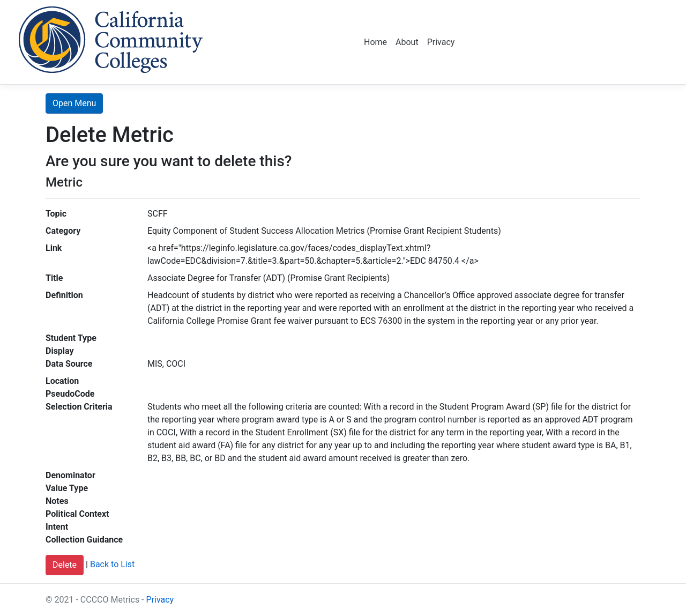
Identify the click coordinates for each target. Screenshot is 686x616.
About (407, 42)
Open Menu (74, 103)
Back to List (112, 565)
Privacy (441, 42)
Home (375, 42)
